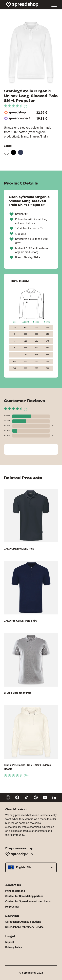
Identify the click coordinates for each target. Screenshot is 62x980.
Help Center (12, 907)
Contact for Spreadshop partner (24, 896)
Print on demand (15, 891)
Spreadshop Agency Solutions (23, 922)
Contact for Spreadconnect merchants (28, 901)
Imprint (10, 942)
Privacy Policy (14, 947)
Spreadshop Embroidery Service (24, 927)
